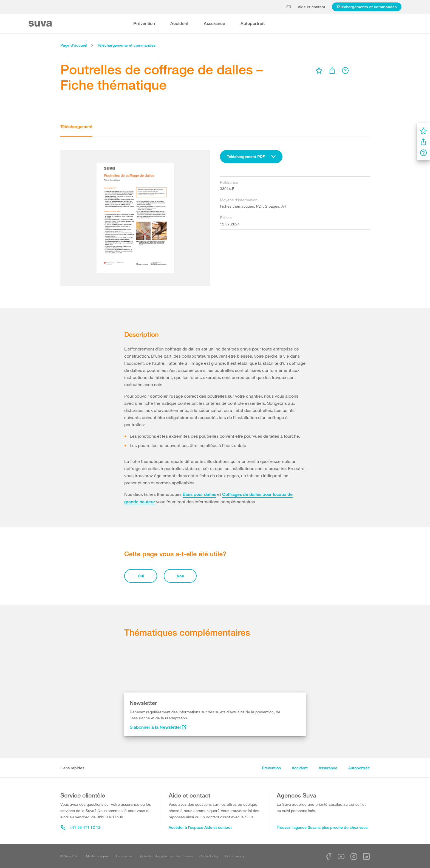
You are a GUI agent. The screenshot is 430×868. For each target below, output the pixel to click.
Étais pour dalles (199, 494)
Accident (179, 23)
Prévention (144, 23)
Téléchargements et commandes (367, 7)
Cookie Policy (209, 856)
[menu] (319, 70)
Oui (141, 576)
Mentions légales (98, 856)
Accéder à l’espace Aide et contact (200, 827)
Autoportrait (253, 23)
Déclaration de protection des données (166, 856)
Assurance (214, 23)
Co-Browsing (234, 856)
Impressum (124, 856)
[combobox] (251, 157)
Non (180, 576)
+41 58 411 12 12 (81, 827)
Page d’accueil (73, 45)
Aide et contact (312, 7)
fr (289, 7)
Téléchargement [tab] (76, 127)
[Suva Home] (41, 24)
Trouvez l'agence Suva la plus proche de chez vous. (323, 827)
